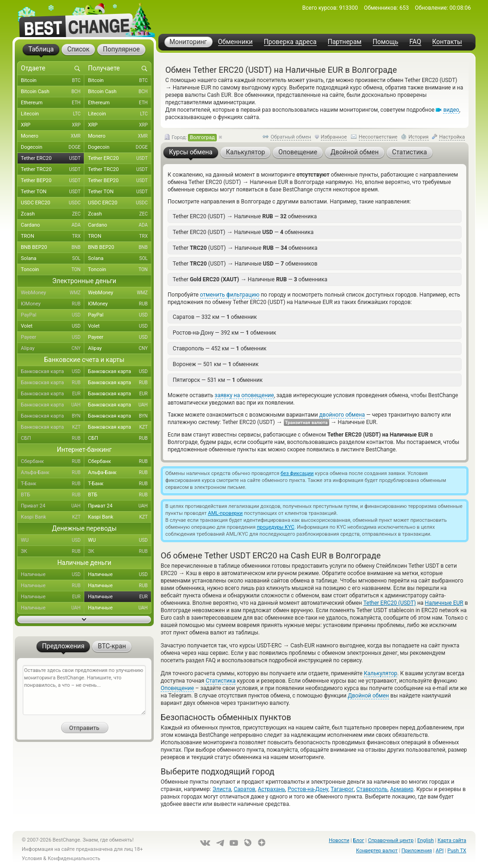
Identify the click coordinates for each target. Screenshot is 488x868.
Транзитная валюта (307, 422)
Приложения (417, 851)
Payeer (53, 337)
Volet (53, 326)
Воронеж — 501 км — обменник (216, 364)
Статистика (221, 681)
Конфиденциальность (74, 858)
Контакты (447, 42)
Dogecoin (53, 147)
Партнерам (345, 42)
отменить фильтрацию (230, 295)
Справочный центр (391, 840)
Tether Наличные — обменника (250, 279)
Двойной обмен (368, 696)
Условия (32, 858)
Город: (191, 138)
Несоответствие (378, 137)
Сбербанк (53, 462)
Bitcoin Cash (53, 92)
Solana (53, 259)
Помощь (386, 42)
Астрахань (272, 789)
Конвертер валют (377, 851)
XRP (53, 125)
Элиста (222, 789)
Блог (358, 840)
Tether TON (53, 192)
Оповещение (177, 688)
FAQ (415, 42)
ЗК (53, 551)
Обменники (235, 42)
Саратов (245, 789)
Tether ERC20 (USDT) (390, 603)
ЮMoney (53, 304)
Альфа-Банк (53, 473)
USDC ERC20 (53, 203)
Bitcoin (53, 81)
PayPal (53, 315)
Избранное (334, 137)
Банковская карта (53, 372)
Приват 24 (53, 506)
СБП (53, 438)
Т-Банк (53, 484)
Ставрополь (372, 789)
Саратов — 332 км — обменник (215, 317)
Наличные (53, 575)
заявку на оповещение (244, 395)
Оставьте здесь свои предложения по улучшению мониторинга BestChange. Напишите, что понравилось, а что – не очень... (84, 690)
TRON (53, 236)
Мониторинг (188, 42)
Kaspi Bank (53, 517)
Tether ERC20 (53, 158)
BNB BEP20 (53, 247)
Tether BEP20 (53, 181)
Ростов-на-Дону (308, 789)
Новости (339, 840)
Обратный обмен (291, 137)
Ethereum (53, 103)
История (419, 137)
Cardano (53, 225)
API (440, 851)
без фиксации (297, 473)
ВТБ (53, 495)
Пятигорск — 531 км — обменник (218, 380)
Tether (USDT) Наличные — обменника (245, 248)
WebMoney (53, 293)
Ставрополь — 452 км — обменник (220, 348)
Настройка (452, 137)
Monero (53, 136)
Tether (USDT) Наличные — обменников (245, 263)
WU (53, 540)
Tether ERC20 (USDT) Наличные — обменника (245, 216)
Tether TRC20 (53, 170)
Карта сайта (452, 840)
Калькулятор (381, 673)
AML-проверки (225, 513)
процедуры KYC (276, 527)
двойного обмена (342, 415)
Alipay (53, 348)
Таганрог (342, 789)
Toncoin (53, 270)
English (425, 840)
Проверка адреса (290, 42)
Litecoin (53, 114)
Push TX (457, 851)
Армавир (402, 789)
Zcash (53, 214)
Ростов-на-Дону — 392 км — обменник (224, 333)
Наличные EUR (444, 603)
